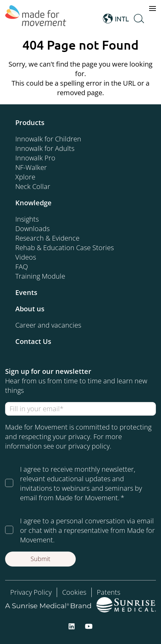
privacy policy (89, 446)
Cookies (74, 592)
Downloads (32, 229)
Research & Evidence (47, 238)
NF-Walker (31, 167)
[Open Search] (139, 19)
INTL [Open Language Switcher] (116, 19)
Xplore (25, 177)
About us (30, 309)
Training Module (40, 276)
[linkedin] (72, 626)
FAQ (22, 267)
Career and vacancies (48, 325)
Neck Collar (33, 186)
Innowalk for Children (48, 139)
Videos (26, 257)
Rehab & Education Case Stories (65, 248)
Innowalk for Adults (45, 148)
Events (26, 292)
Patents (109, 592)
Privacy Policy (31, 592)
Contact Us (33, 341)
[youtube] (89, 626)
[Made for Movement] (36, 19)
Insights (27, 219)
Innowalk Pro (35, 158)
